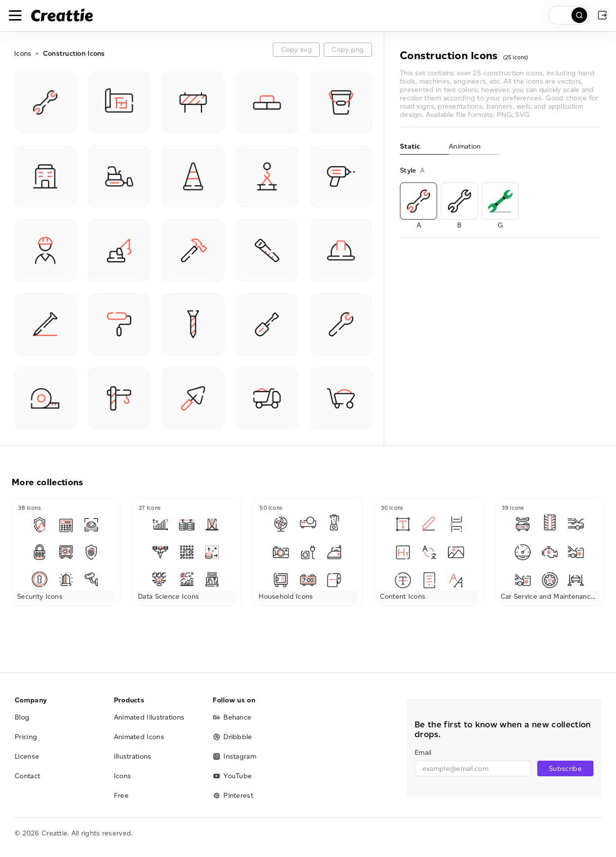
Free (121, 796)
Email (423, 753)
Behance (232, 717)
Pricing (26, 737)
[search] (569, 15)
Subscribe (565, 769)
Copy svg (297, 50)
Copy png (348, 50)
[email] (473, 768)
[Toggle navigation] (15, 15)
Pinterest (233, 796)
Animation (465, 147)
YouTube (232, 776)
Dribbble (232, 737)
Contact (27, 776)
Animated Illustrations (149, 717)
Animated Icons (139, 737)
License (27, 756)
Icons (23, 54)
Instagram (234, 756)
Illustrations (133, 756)
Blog (22, 717)
